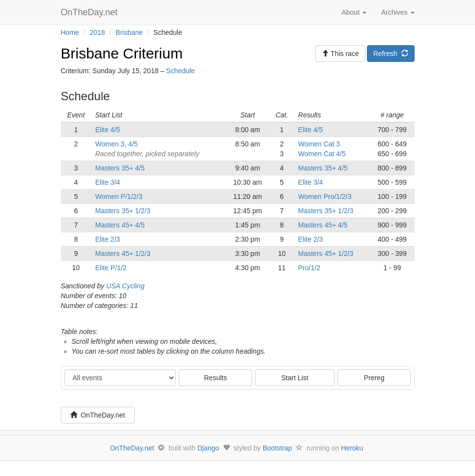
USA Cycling (125, 286)
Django (208, 448)
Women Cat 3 (319, 144)
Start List (295, 378)
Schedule (180, 71)
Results (215, 378)
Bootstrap (278, 448)
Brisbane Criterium (122, 53)
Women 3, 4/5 (117, 144)
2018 (98, 32)
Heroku (352, 448)
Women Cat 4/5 (322, 154)
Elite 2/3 (108, 239)
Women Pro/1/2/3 (325, 196)
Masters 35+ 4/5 (120, 168)
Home (70, 32)
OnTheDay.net (91, 12)
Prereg (374, 378)
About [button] (354, 12)
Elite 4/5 (108, 130)
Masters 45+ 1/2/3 (123, 253)
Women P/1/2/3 (119, 196)
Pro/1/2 (309, 268)
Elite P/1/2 (111, 268)
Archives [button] (398, 12)
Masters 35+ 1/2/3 (123, 211)
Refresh (391, 54)
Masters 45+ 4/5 (120, 225)
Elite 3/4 (108, 182)
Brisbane (129, 32)
